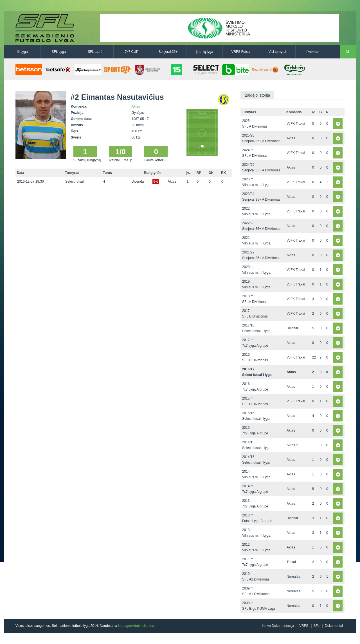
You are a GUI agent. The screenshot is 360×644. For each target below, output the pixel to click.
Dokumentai (334, 626)
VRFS (304, 626)
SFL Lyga (59, 52)
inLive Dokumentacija (278, 626)
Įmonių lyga (204, 52)
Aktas (136, 106)
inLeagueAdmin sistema (136, 626)
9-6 (156, 182)
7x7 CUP (132, 52)
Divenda (138, 182)
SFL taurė (95, 52)
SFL (316, 626)
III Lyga (22, 52)
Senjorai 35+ (168, 52)
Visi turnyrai (277, 52)
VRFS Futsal (241, 52)
